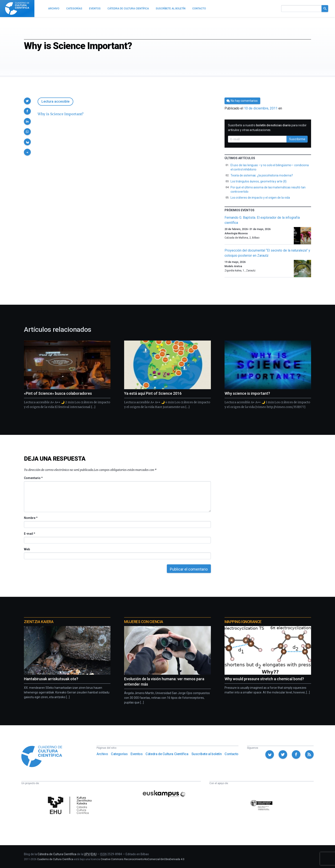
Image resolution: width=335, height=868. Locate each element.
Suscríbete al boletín (207, 754)
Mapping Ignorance (243, 622)
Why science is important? (247, 393)
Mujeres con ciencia (144, 622)
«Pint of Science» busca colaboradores (58, 393)
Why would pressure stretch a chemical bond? (264, 679)
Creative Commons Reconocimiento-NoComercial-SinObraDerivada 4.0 (143, 859)
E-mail (29, 534)
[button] (27, 101)
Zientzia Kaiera (39, 622)
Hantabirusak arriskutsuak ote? (51, 679)
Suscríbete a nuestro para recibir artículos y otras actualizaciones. (267, 128)
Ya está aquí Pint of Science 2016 (153, 393)
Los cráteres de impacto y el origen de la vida (260, 198)
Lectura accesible (55, 101)
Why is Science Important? (61, 114)
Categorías (119, 754)
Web (27, 549)
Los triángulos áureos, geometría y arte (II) (259, 181)
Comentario (33, 478)
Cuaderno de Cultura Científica (55, 859)
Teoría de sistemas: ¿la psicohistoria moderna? (262, 175)
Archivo (102, 754)
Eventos (137, 754)
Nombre (31, 518)
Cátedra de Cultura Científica (167, 754)
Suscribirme (297, 139)
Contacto (231, 754)
